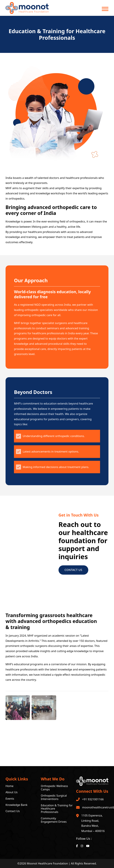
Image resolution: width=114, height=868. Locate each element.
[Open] (105, 9)
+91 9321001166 (93, 799)
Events (10, 799)
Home (9, 786)
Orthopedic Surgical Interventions (54, 797)
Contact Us (73, 570)
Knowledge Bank (16, 805)
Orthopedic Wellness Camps (54, 788)
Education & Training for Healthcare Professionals (57, 809)
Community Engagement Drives (54, 820)
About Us (12, 792)
